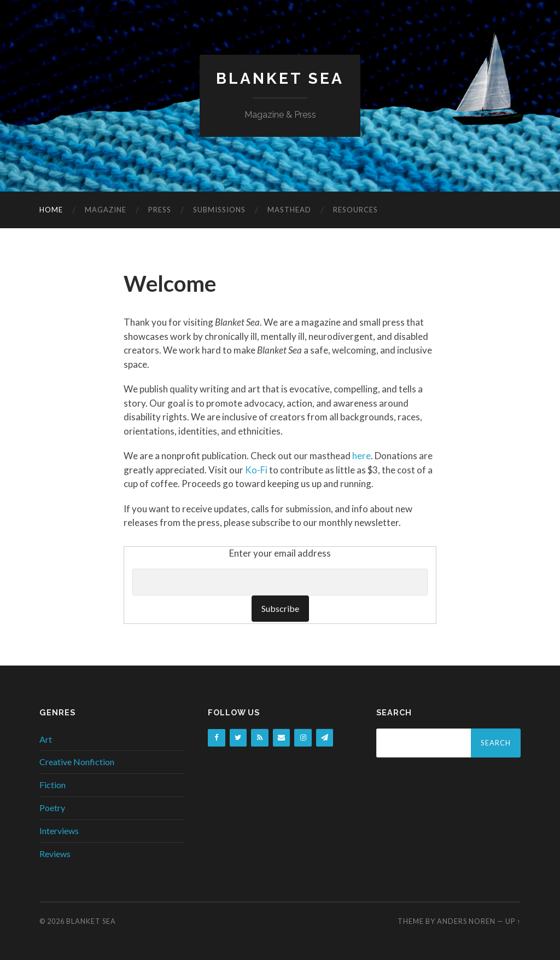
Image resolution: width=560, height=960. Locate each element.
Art (46, 739)
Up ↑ (513, 921)
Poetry (52, 808)
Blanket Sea (280, 79)
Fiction (52, 785)
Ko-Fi (256, 470)
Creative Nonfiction (77, 762)
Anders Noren (466, 921)
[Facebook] (217, 738)
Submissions (219, 210)
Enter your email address (280, 553)
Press (160, 210)
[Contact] (282, 738)
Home (51, 210)
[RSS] (260, 738)
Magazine (106, 210)
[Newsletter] (325, 738)
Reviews (55, 854)
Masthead (289, 210)
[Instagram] (303, 738)
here (361, 456)
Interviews (59, 831)
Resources (355, 210)
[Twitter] (238, 738)
